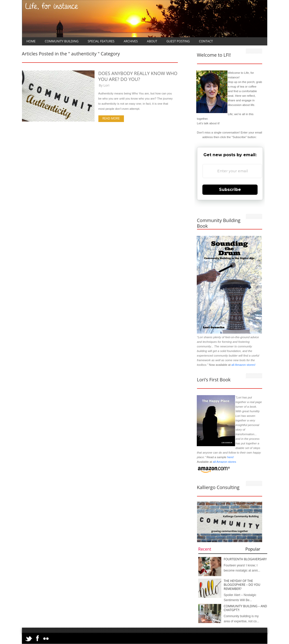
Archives (131, 41)
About (152, 41)
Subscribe (230, 190)
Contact (206, 41)
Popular (253, 549)
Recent (205, 549)
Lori (106, 85)
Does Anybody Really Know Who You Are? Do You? (138, 76)
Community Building (62, 41)
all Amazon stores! (244, 365)
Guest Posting (178, 41)
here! (230, 457)
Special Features (101, 41)
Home (31, 41)
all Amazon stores (224, 462)
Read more (111, 118)
